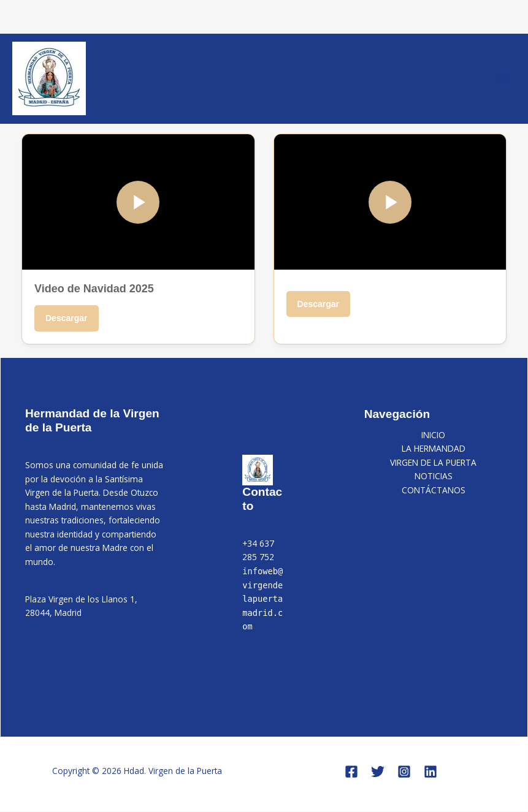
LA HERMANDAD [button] (434, 448)
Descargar (67, 318)
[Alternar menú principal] (504, 79)
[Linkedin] (430, 772)
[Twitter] (378, 772)
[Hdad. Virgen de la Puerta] (49, 78)
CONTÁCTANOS (434, 490)
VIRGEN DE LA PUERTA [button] (433, 462)
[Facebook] (351, 772)
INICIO (433, 435)
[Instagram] (404, 772)
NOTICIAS (434, 476)
